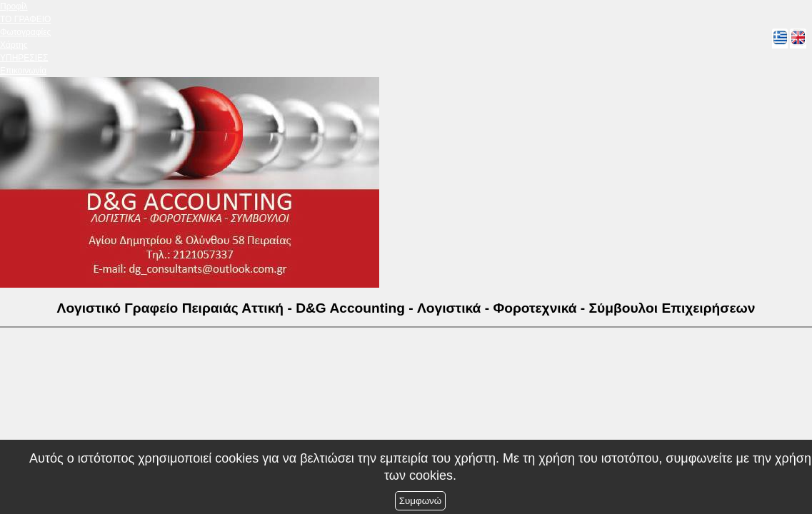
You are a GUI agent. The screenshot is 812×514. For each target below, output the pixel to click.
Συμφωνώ (420, 501)
